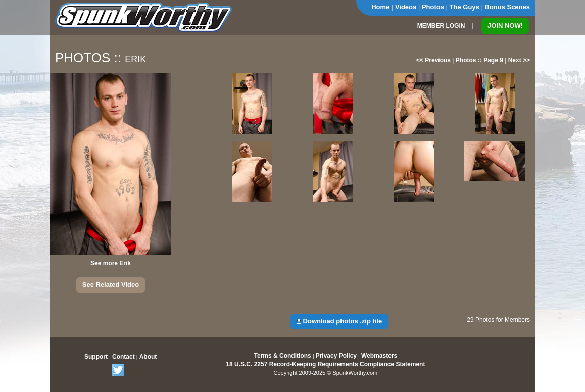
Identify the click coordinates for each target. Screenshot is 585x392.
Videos (406, 7)
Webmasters (379, 356)
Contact (124, 357)
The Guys (465, 7)
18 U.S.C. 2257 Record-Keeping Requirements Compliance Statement (325, 364)
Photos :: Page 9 (479, 60)
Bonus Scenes (507, 7)
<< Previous (433, 60)
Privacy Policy (336, 356)
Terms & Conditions (283, 356)
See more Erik (111, 263)
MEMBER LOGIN (441, 26)
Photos (433, 7)
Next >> (519, 60)
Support (96, 357)
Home (380, 7)
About (148, 357)
